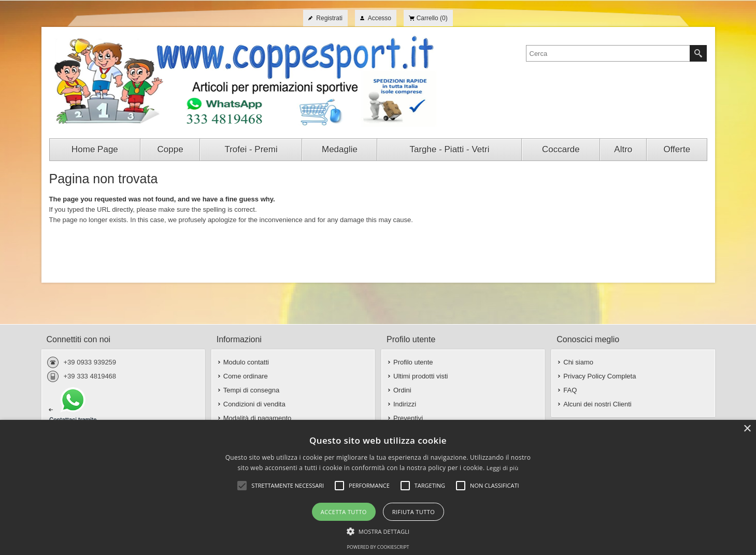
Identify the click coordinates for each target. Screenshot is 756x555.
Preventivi (408, 418)
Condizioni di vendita (254, 404)
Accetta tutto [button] (344, 512)
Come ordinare (246, 376)
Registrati (329, 18)
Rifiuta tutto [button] (413, 512)
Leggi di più (503, 468)
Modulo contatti (246, 362)
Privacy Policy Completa (600, 376)
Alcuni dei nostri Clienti (597, 404)
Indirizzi (405, 404)
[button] (378, 531)
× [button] (747, 429)
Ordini (402, 390)
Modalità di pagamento (258, 418)
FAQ (570, 390)
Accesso (380, 18)
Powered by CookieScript (378, 547)
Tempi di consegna (251, 390)
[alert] (378, 487)
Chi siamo (578, 362)
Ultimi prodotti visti (420, 376)
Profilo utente (413, 362)
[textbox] (608, 53)
